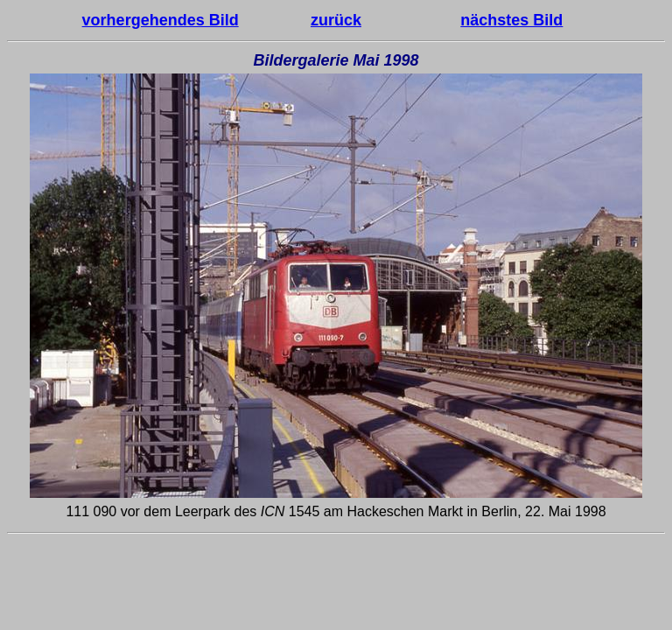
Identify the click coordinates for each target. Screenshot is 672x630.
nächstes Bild (511, 20)
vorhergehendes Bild (161, 20)
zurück (336, 20)
